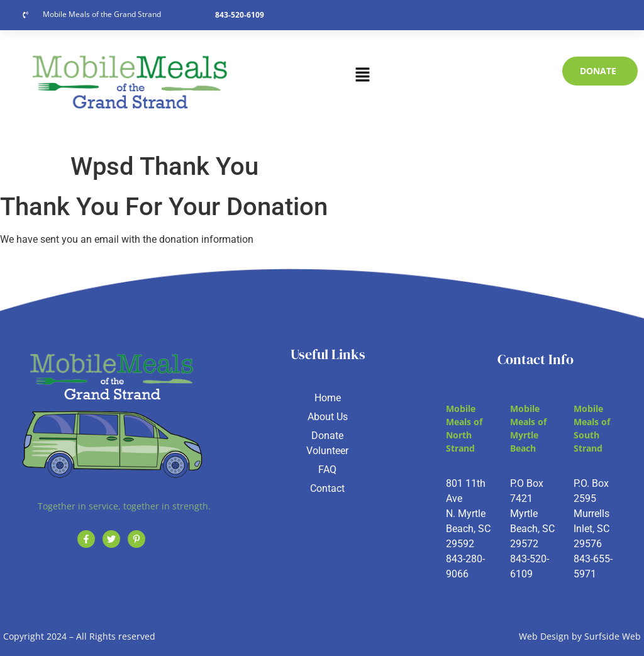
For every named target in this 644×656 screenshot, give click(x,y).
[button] (362, 75)
